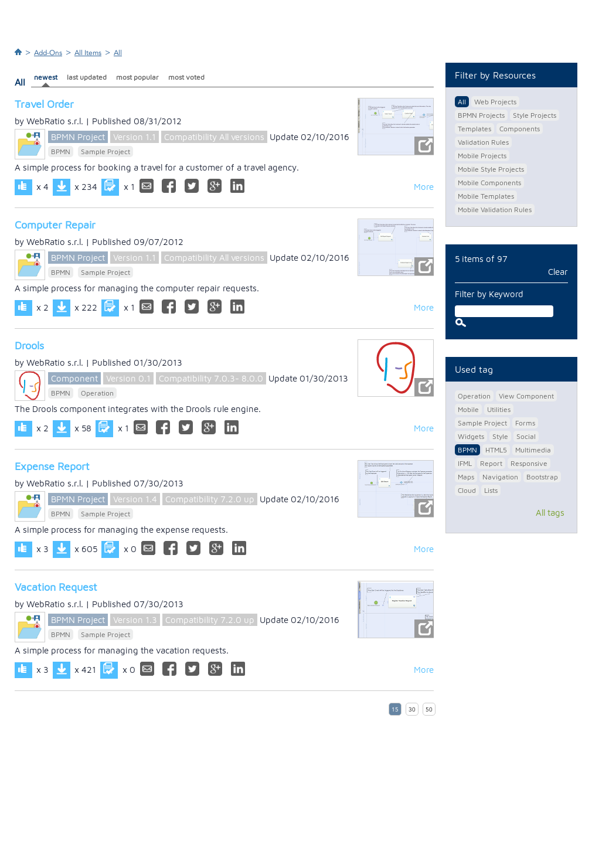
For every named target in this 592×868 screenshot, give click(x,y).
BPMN (61, 152)
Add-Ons (48, 53)
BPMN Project (78, 137)
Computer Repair (55, 225)
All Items (88, 53)
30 (412, 710)
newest (46, 77)
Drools (29, 346)
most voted (186, 77)
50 (429, 710)
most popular (137, 77)
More (424, 187)
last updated (87, 77)
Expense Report (52, 466)
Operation (97, 393)
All (118, 53)
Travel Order (44, 104)
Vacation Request (56, 587)
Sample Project (106, 152)
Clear (558, 272)
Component (74, 378)
